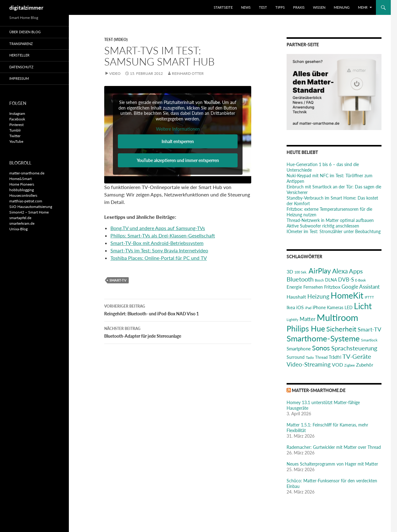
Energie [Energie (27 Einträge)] (294, 287)
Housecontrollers (23, 195)
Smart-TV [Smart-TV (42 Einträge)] (369, 329)
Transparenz (21, 44)
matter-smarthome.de (319, 390)
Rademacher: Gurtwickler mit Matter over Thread (334, 447)
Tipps (280, 7)
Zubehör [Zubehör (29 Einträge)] (365, 365)
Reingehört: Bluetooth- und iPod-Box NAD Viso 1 (178, 309)
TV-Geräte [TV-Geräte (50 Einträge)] (357, 356)
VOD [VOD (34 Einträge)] (337, 365)
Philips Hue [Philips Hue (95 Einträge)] (306, 328)
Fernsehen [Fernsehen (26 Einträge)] (313, 287)
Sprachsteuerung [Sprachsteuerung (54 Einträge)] (354, 348)
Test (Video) (116, 40)
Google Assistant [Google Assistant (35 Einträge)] (361, 287)
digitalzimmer (26, 7)
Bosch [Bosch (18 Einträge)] (319, 280)
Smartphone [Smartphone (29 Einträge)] (299, 349)
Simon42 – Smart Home (29, 212)
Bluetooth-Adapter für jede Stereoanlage (178, 332)
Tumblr (15, 130)
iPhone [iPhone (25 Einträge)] (319, 307)
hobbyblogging (22, 190)
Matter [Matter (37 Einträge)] (308, 319)
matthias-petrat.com (26, 201)
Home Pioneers (22, 184)
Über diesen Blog (25, 32)
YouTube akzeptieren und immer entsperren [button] (178, 160)
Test (263, 7)
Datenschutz (21, 67)
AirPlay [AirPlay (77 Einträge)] (320, 271)
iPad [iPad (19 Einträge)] (308, 308)
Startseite (223, 7)
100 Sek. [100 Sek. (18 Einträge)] (301, 272)
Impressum (19, 78)
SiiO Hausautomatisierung (31, 207)
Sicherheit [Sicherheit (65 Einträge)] (341, 329)
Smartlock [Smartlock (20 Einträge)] (369, 340)
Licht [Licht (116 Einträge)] (363, 306)
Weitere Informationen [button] (178, 129)
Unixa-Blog (18, 229)
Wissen (319, 7)
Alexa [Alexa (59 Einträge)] (340, 271)
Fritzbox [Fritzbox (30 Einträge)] (332, 287)
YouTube (16, 141)
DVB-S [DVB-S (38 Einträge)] (346, 280)
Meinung (342, 7)
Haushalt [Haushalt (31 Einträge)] (296, 297)
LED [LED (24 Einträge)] (349, 308)
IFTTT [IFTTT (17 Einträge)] (369, 297)
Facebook (17, 119)
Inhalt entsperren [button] (178, 141)
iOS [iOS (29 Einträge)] (300, 307)
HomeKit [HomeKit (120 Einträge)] (347, 295)
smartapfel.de (20, 218)
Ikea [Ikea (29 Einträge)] (291, 307)
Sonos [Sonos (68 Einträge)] (321, 348)
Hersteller (19, 55)
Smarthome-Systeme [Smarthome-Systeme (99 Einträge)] (323, 338)
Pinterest (16, 125)
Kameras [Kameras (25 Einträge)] (335, 307)
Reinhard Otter (188, 73)
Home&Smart (20, 179)
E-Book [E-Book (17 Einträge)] (361, 280)
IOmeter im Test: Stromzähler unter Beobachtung (334, 231)
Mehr (363, 7)
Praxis (299, 7)
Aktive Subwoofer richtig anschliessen (323, 226)
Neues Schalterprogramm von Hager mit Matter (332, 464)
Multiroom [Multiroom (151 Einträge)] (337, 317)
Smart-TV (118, 280)
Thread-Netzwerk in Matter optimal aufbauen (330, 220)
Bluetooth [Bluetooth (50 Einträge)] (300, 279)
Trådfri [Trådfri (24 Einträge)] (335, 357)
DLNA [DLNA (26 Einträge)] (331, 280)
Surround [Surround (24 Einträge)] (296, 357)
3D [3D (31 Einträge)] (290, 271)
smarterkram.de (22, 223)
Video (115, 73)
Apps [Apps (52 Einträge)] (356, 271)
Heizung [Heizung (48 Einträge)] (318, 296)
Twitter (15, 136)
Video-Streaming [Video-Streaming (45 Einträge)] (309, 364)
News (246, 7)
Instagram (17, 113)
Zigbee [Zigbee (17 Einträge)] (350, 365)
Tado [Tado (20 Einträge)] (310, 357)
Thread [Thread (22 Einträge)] (321, 357)
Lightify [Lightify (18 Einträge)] (292, 320)
